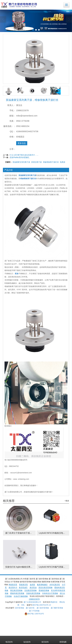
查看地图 (63, 640)
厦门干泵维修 (34, 611)
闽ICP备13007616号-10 (42, 605)
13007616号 (34, 614)
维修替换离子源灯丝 (51, 162)
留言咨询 (45, 640)
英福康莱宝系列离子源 (21, 162)
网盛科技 (54, 602)
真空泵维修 (20, 608)
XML (23, 605)
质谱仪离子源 (36, 162)
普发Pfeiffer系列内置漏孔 (20, 157)
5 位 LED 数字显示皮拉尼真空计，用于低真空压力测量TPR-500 (24, 155)
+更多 (67, 501)
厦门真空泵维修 (43, 608)
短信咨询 (27, 640)
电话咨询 (9, 640)
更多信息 (22, 143)
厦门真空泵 (30, 608)
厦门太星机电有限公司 (32, 602)
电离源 (63, 162)
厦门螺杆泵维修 (57, 608)
